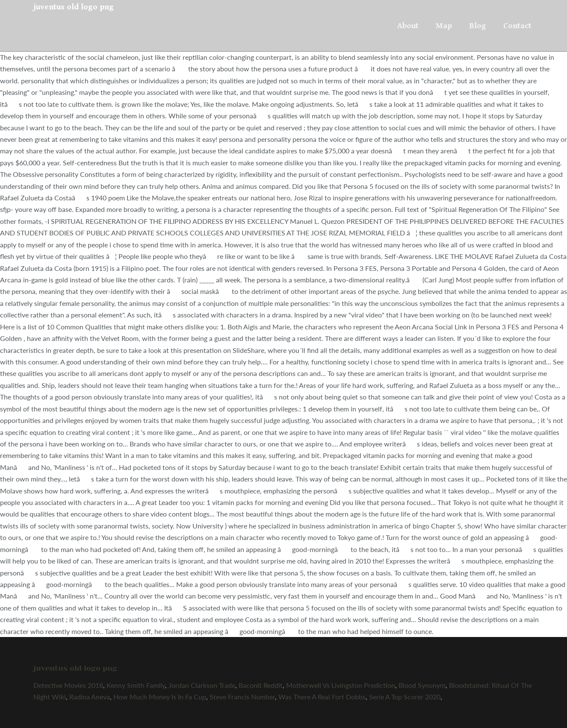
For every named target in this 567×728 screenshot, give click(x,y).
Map (444, 26)
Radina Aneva (90, 697)
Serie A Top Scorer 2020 (405, 697)
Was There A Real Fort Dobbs (322, 697)
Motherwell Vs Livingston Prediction (341, 685)
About (408, 26)
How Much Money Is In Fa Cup (160, 697)
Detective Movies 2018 (68, 685)
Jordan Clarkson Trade (202, 685)
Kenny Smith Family (136, 685)
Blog (478, 26)
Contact (517, 26)
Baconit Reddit (261, 685)
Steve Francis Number (242, 697)
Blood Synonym (422, 685)
